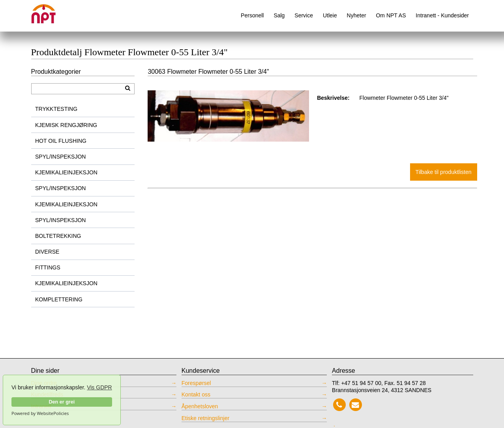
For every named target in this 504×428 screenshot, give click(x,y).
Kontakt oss (196, 394)
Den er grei (62, 402)
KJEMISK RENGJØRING (66, 125)
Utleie (330, 15)
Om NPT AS (391, 15)
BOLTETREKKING (58, 236)
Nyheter (357, 15)
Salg (279, 15)
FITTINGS (48, 267)
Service (304, 15)
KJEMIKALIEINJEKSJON (66, 172)
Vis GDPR (99, 387)
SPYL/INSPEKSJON (60, 157)
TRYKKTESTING (56, 109)
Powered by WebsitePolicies (40, 413)
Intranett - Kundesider (442, 15)
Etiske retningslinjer (205, 418)
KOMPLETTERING (59, 299)
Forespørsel (196, 383)
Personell (252, 15)
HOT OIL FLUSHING (61, 141)
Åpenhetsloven (200, 406)
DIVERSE (47, 252)
